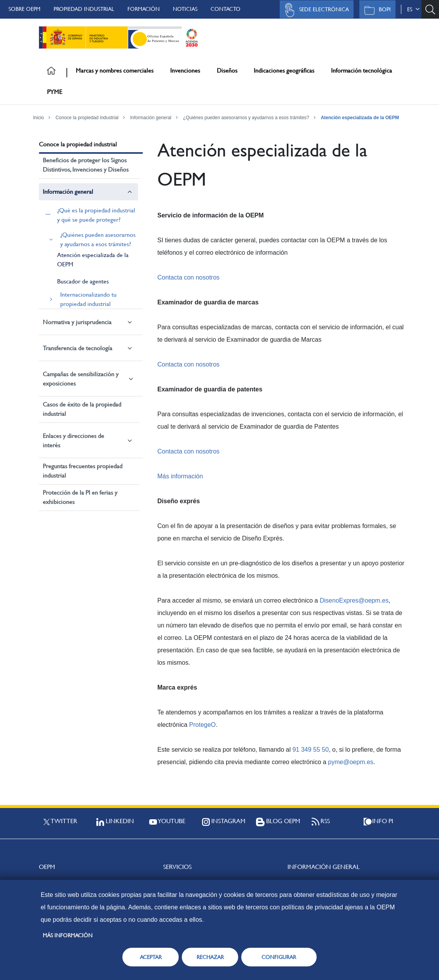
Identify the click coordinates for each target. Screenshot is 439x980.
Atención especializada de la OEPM (360, 118)
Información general (151, 118)
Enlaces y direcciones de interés (73, 440)
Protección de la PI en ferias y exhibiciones (80, 497)
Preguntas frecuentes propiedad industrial (83, 471)
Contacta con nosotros (188, 277)
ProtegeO (202, 725)
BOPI (375, 10)
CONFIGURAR (279, 957)
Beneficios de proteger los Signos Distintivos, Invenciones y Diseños (86, 165)
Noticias (185, 9)
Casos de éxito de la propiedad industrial (82, 409)
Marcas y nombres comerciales (115, 70)
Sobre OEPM (24, 9)
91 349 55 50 (311, 750)
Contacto (226, 9)
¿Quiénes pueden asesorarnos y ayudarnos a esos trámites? (246, 118)
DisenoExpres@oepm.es (354, 600)
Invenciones (185, 70)
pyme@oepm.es (351, 762)
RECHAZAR (210, 957)
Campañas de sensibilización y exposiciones (81, 379)
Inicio (38, 118)
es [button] (413, 9)
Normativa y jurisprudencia (77, 322)
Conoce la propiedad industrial (87, 118)
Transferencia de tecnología (78, 348)
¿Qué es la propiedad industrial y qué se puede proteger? (96, 215)
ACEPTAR (151, 957)
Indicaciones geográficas (284, 70)
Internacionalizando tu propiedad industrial (88, 299)
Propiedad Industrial (84, 9)
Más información (180, 476)
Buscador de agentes (83, 281)
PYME (55, 92)
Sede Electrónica (315, 10)
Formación (144, 9)
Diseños (227, 70)
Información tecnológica (361, 70)
